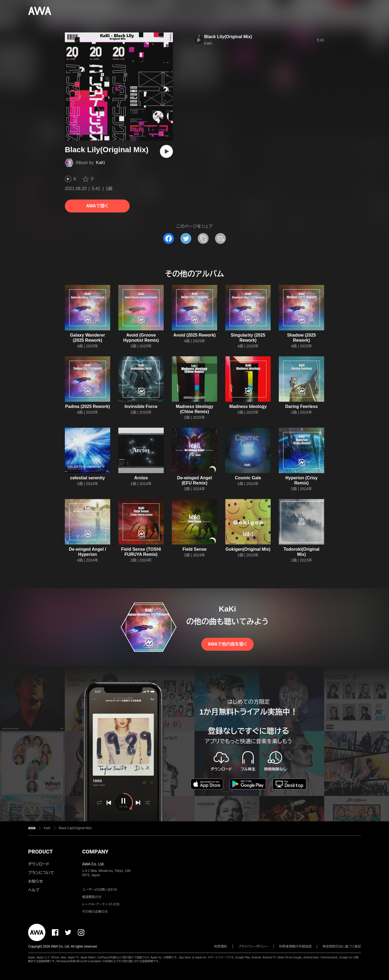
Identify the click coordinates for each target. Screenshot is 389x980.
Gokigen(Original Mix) (248, 549)
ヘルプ (34, 890)
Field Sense (195, 549)
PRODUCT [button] (40, 852)
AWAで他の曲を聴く (227, 644)
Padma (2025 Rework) (87, 406)
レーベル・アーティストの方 (101, 904)
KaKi (100, 163)
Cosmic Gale (248, 478)
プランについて (41, 873)
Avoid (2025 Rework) (195, 335)
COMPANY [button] (95, 852)
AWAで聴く (97, 206)
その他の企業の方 (95, 912)
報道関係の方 (92, 897)
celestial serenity (88, 478)
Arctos (141, 478)
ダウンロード (39, 864)
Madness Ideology (248, 406)
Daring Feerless (301, 406)
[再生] (166, 151)
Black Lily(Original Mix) (228, 37)
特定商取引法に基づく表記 (342, 946)
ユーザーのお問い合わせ (100, 890)
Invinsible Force (141, 406)
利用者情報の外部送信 (295, 946)
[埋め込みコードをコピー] (220, 238)
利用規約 (221, 946)
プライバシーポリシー (253, 946)
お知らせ (36, 881)
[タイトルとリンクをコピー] (203, 238)
